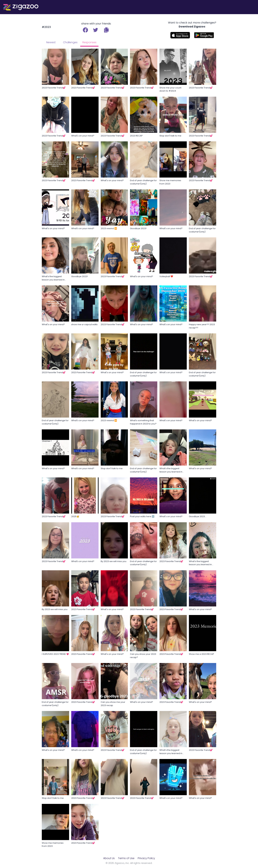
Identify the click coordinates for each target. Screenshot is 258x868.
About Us (109, 858)
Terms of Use (126, 858)
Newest (51, 42)
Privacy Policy (146, 858)
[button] (106, 30)
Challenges (70, 42)
